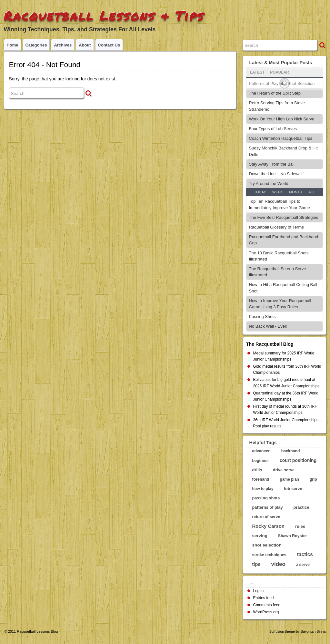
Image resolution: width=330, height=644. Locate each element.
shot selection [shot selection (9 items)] (267, 545)
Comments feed (267, 605)
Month (295, 192)
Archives (63, 45)
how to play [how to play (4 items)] (263, 489)
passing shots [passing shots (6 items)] (266, 498)
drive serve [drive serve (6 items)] (284, 470)
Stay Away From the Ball (272, 164)
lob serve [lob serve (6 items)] (293, 489)
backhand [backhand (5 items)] (291, 451)
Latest (257, 72)
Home (13, 45)
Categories (36, 45)
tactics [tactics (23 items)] (305, 554)
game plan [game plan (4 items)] (290, 479)
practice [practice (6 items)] (301, 507)
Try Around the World (269, 184)
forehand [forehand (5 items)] (261, 479)
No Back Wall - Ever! (268, 326)
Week (277, 192)
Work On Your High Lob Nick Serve (282, 119)
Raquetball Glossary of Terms (276, 227)
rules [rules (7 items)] (300, 526)
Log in (259, 591)
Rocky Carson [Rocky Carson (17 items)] (268, 526)
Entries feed (264, 598)
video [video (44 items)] (278, 564)
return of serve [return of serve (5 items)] (266, 517)
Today (260, 192)
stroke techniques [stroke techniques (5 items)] (269, 555)
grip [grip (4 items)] (313, 479)
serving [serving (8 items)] (260, 536)
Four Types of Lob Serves (273, 129)
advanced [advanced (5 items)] (261, 451)
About (85, 45)
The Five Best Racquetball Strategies (284, 217)
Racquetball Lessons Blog (37, 631)
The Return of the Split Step (275, 93)
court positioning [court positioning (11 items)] (298, 460)
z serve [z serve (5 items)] (303, 565)
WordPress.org (266, 612)
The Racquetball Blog (270, 344)
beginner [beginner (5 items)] (261, 461)
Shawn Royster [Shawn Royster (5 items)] (293, 536)
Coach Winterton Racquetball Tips (281, 138)
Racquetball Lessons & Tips (104, 16)
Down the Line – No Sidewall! (276, 174)
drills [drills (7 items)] (257, 470)
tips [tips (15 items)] (256, 564)
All (312, 192)
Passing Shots (262, 317)
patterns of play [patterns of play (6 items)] (268, 507)
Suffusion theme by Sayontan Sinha (298, 631)
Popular (280, 72)
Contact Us (109, 45)
